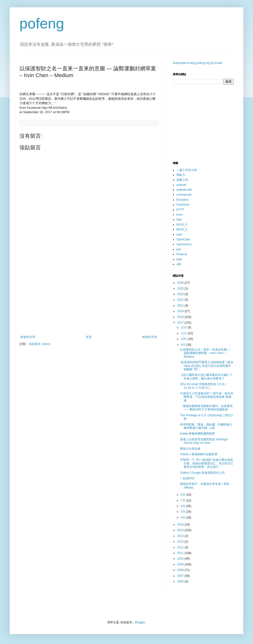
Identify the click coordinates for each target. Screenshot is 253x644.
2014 (181, 536)
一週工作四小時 (187, 170)
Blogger (140, 622)
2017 (181, 323)
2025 (181, 289)
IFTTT (180, 210)
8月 (183, 495)
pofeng (42, 23)
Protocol (182, 254)
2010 (181, 559)
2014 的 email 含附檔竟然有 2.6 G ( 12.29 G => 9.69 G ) (203, 386)
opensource (184, 244)
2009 (181, 564)
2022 (181, 300)
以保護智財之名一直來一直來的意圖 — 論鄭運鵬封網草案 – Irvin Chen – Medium (205, 353)
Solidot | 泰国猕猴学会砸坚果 (199, 454)
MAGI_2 (182, 229)
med (179, 235)
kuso (179, 215)
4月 (183, 517)
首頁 (89, 337)
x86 (179, 264)
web (179, 259)
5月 (183, 512)
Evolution (182, 200)
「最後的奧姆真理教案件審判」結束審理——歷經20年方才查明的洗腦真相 (206, 408)
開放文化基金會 (190, 449)
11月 (184, 333)
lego (179, 219)
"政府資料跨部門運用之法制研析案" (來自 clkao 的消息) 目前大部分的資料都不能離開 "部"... (207, 366)
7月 (183, 500)
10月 (184, 339)
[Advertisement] (89, 295)
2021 (181, 306)
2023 (181, 294)
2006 (181, 581)
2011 (181, 553)
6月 (183, 506)
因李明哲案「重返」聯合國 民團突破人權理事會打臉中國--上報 (206, 426)
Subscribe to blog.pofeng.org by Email (197, 63)
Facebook (183, 205)
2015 (181, 530)
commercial (184, 195)
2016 (181, 525)
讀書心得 (182, 180)
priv (179, 249)
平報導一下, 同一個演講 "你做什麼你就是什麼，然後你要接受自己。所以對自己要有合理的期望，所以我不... (207, 463)
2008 (181, 570)
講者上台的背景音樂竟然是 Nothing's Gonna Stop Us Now (204, 441)
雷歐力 (181, 175)
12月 (184, 327)
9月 (183, 345)
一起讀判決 (187, 478)
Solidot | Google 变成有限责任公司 (203, 473)
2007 (181, 576)
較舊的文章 (150, 337)
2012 (181, 547)
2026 (181, 283)
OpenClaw (183, 239)
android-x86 (184, 190)
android (181, 185)
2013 (181, 542)
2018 (181, 317)
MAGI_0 (182, 225)
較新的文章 (28, 337)
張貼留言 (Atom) (40, 344)
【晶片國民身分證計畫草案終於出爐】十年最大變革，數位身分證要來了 (206, 377)
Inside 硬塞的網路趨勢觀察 (197, 434)
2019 (181, 311)
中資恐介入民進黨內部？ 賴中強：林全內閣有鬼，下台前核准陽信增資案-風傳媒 (207, 397)
